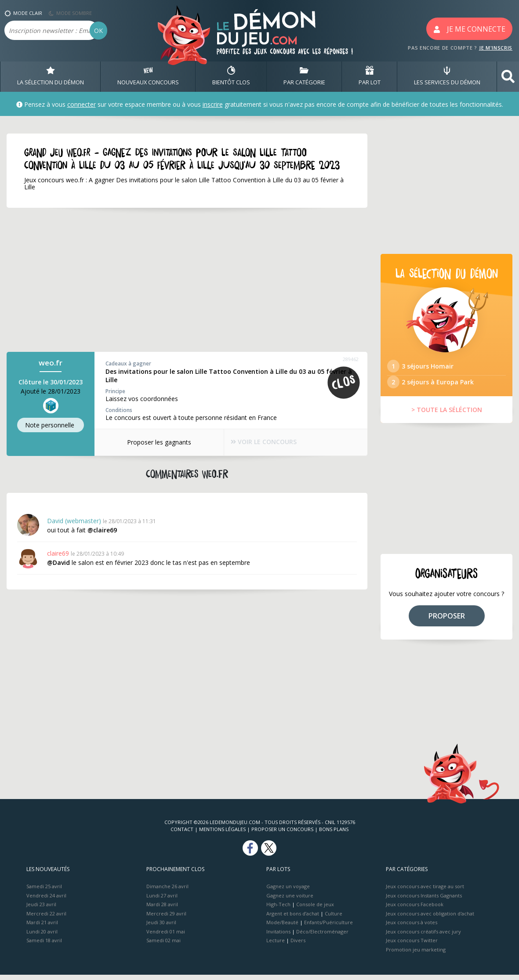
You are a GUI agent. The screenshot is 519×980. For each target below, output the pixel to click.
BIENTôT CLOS (231, 76)
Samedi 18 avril (44, 946)
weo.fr (51, 363)
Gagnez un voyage (288, 891)
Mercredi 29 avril (166, 918)
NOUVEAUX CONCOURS (148, 76)
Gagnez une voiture (290, 900)
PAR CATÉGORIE (304, 76)
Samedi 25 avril (44, 891)
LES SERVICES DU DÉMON (447, 76)
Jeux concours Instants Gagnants (424, 900)
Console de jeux (315, 909)
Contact (182, 834)
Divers (298, 946)
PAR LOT (370, 76)
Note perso (51, 425)
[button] (508, 77)
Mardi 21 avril (42, 928)
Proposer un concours (282, 834)
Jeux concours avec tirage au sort (425, 891)
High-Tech (278, 909)
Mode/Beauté (282, 928)
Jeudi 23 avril (41, 909)
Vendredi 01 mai (166, 936)
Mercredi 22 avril (46, 918)
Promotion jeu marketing (416, 954)
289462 (351, 359)
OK (98, 31)
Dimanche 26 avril (167, 891)
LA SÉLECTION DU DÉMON (51, 76)
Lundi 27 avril (162, 900)
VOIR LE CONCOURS (265, 443)
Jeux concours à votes (412, 928)
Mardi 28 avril (162, 909)
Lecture (276, 946)
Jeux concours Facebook (415, 909)
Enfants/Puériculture (328, 928)
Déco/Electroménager (322, 936)
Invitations (278, 936)
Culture (334, 918)
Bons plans (334, 834)
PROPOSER (447, 621)
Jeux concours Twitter (412, 946)
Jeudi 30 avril (161, 928)
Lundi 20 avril (42, 936)
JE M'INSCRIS (496, 48)
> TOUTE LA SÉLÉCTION (447, 415)
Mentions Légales (222, 834)
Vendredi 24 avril (46, 900)
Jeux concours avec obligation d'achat (430, 918)
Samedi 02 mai (163, 946)
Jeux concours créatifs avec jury (423, 936)
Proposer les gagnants (155, 442)
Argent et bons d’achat (293, 918)
